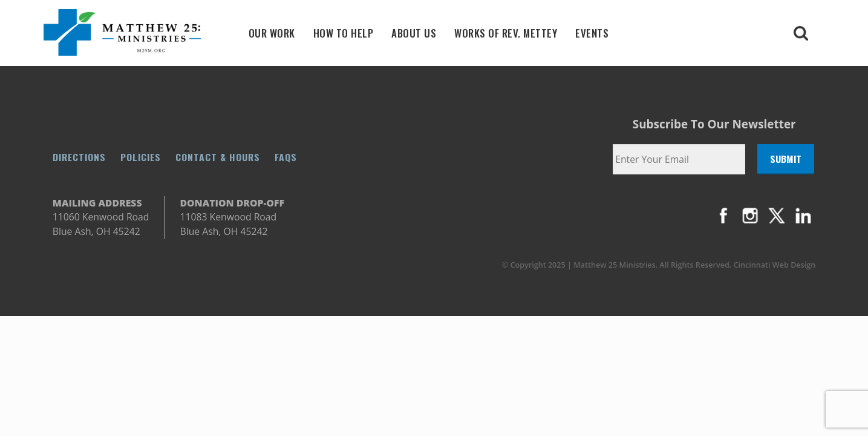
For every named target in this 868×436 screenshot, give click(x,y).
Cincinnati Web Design (775, 265)
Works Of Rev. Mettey (506, 33)
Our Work (272, 33)
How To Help (344, 33)
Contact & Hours (218, 157)
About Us (414, 33)
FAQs (286, 157)
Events (592, 33)
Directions (79, 157)
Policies (141, 157)
